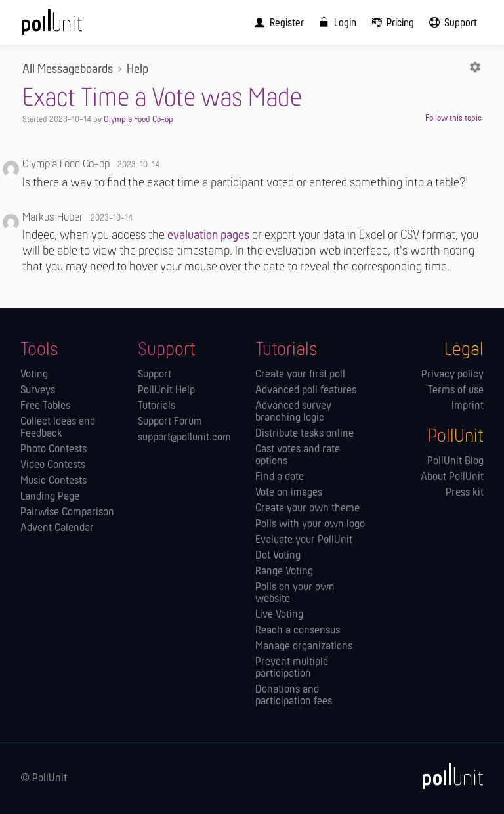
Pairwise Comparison (67, 513)
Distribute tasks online (304, 434)
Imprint (468, 406)
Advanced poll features (306, 391)
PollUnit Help (166, 391)
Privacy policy (452, 375)
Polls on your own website (295, 593)
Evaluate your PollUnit (304, 540)
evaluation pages (208, 236)
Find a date (280, 477)
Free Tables (45, 406)
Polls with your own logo (310, 525)
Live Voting (279, 615)
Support (155, 375)
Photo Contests (53, 450)
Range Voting (284, 572)
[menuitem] (276, 22)
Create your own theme (307, 509)
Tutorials (157, 406)
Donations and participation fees (294, 696)
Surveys (38, 391)
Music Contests (53, 481)
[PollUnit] (447, 776)
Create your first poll (300, 375)
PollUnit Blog (455, 461)
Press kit (465, 493)
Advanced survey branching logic (293, 412)
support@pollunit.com (184, 438)
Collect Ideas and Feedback (58, 428)
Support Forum (170, 422)
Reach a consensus (298, 631)
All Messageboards (68, 70)
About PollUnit (452, 477)
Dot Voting (278, 556)
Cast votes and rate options (298, 456)
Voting (34, 375)
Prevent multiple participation (292, 668)
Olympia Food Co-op (138, 120)
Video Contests (53, 465)
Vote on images (289, 493)
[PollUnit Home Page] (70, 26)
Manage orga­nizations (304, 647)
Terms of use (456, 391)
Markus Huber (52, 218)
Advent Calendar (57, 528)
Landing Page (50, 497)
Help (137, 70)
